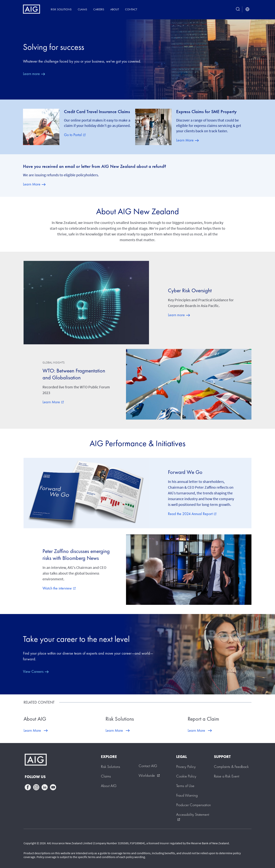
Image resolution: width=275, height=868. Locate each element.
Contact (131, 9)
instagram (36, 787)
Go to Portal (75, 135)
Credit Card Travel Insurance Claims (97, 112)
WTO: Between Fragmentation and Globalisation (74, 374)
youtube (53, 787)
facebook (28, 787)
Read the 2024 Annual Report (192, 514)
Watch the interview (59, 588)
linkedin (45, 787)
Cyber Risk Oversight (190, 290)
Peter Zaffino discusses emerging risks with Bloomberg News (76, 555)
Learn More (185, 140)
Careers (99, 9)
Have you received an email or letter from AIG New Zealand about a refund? (95, 166)
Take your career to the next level (76, 639)
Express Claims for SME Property (206, 112)
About (115, 9)
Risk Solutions (61, 9)
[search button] (238, 9)
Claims (82, 9)
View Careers (33, 671)
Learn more (31, 74)
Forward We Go (185, 472)
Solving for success (54, 47)
